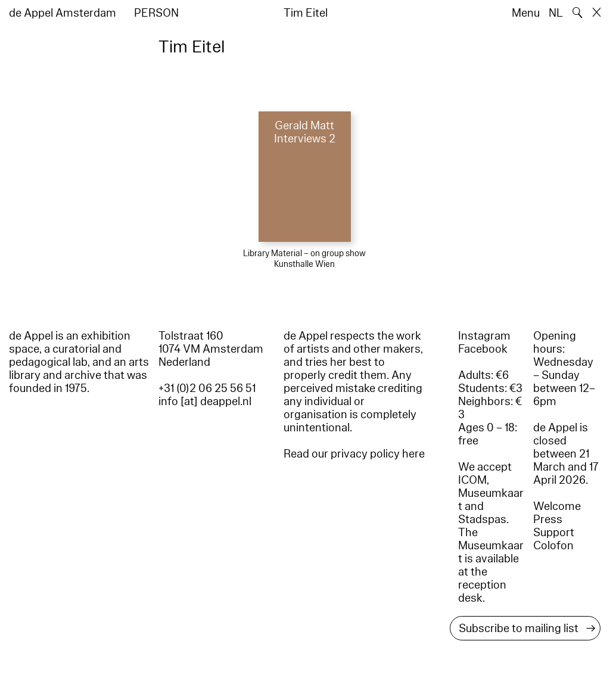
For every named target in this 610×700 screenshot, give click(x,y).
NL (556, 13)
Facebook (483, 349)
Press (548, 519)
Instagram (484, 336)
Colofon (553, 546)
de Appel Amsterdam (63, 13)
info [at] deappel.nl (205, 402)
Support (554, 533)
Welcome (557, 506)
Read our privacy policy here (354, 454)
